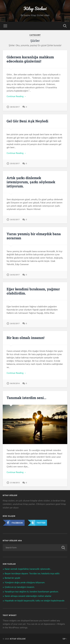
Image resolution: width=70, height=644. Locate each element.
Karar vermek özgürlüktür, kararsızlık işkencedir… (28, 569)
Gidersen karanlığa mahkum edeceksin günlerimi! (30, 59)
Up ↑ (65, 639)
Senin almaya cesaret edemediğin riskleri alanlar (28, 596)
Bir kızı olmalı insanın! (26, 338)
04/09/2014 (15, 383)
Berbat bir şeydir (13, 578)
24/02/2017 (15, 220)
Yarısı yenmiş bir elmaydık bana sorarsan (34, 236)
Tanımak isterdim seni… (26, 398)
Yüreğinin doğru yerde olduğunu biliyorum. (25, 583)
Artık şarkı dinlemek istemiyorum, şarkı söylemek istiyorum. (31, 182)
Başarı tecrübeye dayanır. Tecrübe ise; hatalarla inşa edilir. (32, 574)
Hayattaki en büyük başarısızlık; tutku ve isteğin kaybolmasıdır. (35, 601)
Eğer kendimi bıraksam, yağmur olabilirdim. (33, 291)
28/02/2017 (15, 107)
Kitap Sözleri (35, 8)
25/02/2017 (15, 163)
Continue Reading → (16, 96)
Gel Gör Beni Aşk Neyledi (27, 121)
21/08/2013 (15, 483)
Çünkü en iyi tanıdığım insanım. (20, 587)
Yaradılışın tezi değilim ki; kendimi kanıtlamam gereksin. (32, 592)
